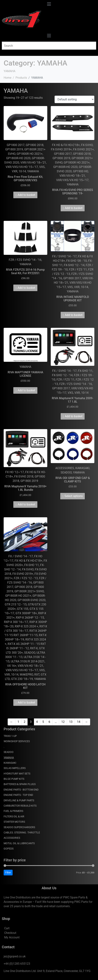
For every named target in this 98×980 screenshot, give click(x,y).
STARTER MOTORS (14, 822)
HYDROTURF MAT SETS (17, 774)
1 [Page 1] (18, 722)
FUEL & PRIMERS (13, 811)
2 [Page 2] (25, 722)
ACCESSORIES (12, 838)
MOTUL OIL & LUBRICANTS (19, 843)
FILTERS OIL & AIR (14, 816)
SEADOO (9, 752)
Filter (8, 872)
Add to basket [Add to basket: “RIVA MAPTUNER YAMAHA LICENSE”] (26, 390)
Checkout (10, 933)
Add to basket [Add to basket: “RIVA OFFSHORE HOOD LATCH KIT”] (26, 702)
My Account (12, 937)
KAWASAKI (10, 763)
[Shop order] (74, 99)
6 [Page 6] (49, 722)
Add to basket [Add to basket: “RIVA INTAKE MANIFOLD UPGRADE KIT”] (74, 315)
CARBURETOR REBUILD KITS (20, 806)
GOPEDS (9, 849)
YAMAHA (9, 757)
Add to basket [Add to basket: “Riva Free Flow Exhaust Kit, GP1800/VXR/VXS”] (26, 195)
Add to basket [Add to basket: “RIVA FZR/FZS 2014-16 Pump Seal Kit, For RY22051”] (26, 288)
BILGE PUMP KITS (14, 779)
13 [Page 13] (71, 722)
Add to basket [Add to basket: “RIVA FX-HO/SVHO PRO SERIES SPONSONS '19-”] (74, 208)
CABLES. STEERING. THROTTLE (22, 833)
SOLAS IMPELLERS (15, 768)
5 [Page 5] (43, 722)
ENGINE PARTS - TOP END (18, 795)
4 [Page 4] (37, 722)
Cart (7, 928)
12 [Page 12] (63, 722)
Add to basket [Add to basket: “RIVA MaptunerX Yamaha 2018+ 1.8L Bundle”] (26, 504)
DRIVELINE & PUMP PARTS (19, 800)
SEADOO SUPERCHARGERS (19, 827)
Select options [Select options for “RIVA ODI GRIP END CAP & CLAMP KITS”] (74, 496)
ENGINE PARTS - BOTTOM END (21, 790)
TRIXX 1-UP (10, 736)
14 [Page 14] (79, 722)
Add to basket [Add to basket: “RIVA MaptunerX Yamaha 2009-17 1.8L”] (74, 416)
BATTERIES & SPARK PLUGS (20, 784)
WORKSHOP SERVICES (17, 741)
